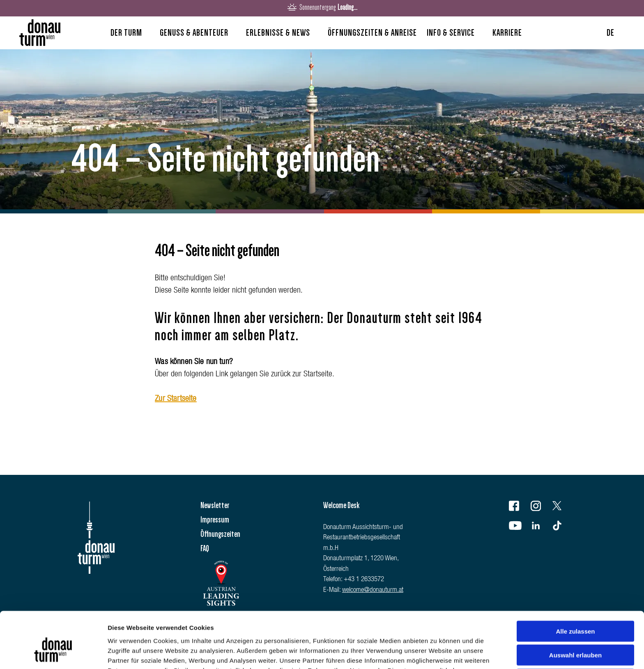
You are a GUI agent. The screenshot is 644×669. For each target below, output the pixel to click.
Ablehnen (575, 635)
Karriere (507, 33)
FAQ (205, 548)
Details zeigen (437, 653)
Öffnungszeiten (220, 534)
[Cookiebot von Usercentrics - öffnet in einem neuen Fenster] (53, 653)
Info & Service (451, 33)
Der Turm (126, 33)
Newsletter (215, 505)
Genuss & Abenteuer (194, 33)
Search (545, 35)
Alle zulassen (575, 587)
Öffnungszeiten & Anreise (372, 33)
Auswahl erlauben (575, 611)
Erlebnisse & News (278, 33)
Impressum (215, 520)
